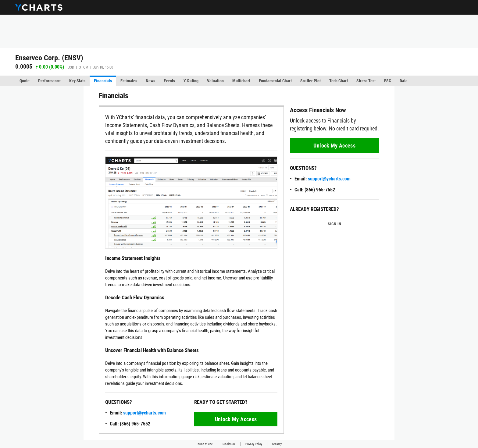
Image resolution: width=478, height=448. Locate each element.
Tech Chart (339, 81)
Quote (25, 81)
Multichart (241, 81)
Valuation (215, 81)
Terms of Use (205, 444)
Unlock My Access (236, 419)
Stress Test (366, 81)
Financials (103, 81)
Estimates (129, 81)
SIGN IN (334, 224)
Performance (49, 81)
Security (277, 444)
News (150, 81)
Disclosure (229, 444)
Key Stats (77, 81)
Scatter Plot (310, 81)
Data (404, 81)
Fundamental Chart (275, 81)
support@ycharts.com (144, 413)
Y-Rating (191, 81)
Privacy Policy (254, 444)
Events (169, 81)
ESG (388, 81)
